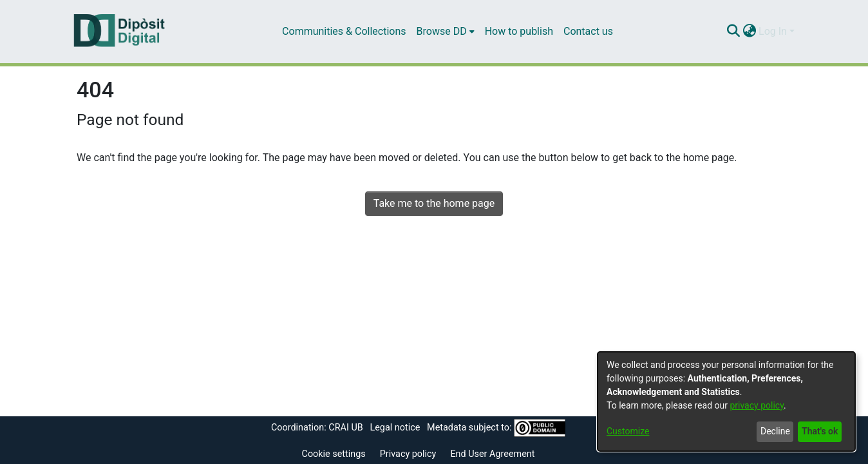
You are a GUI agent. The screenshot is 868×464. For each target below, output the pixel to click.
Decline (775, 431)
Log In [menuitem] (773, 31)
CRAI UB (345, 428)
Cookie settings (334, 454)
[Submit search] (733, 32)
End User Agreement (492, 454)
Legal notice (395, 428)
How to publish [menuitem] (519, 31)
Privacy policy (408, 454)
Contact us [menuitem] (588, 31)
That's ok (820, 431)
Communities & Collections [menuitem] (344, 31)
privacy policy (757, 405)
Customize (628, 431)
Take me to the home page (434, 203)
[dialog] (726, 401)
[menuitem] (446, 32)
